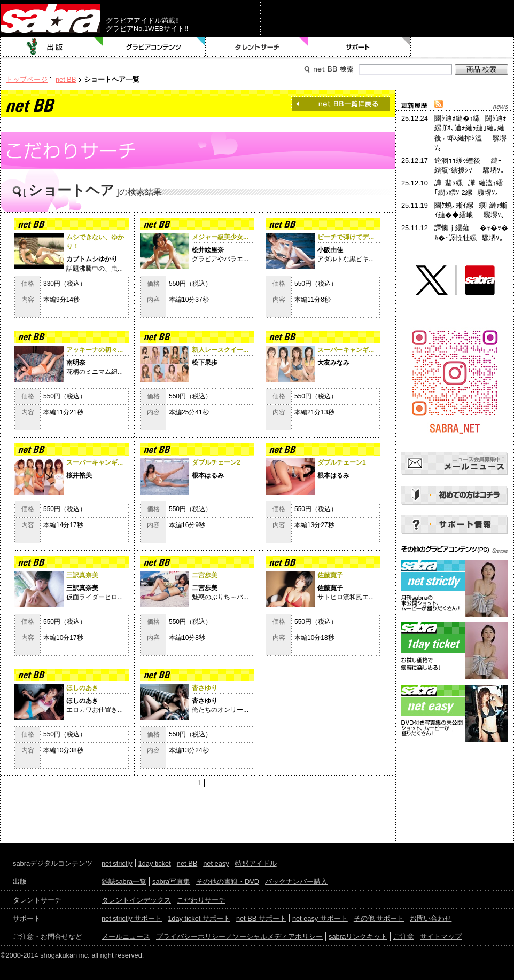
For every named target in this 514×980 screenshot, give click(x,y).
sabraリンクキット (358, 936)
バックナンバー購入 (296, 881)
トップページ (27, 79)
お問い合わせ (431, 918)
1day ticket (155, 863)
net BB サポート (261, 918)
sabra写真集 (171, 881)
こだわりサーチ (201, 900)
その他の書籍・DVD (228, 881)
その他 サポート (379, 918)
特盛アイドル (256, 863)
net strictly (117, 863)
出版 (52, 47)
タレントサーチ (257, 47)
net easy (216, 863)
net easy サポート (320, 918)
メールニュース (126, 936)
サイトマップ (441, 936)
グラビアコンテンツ (154, 47)
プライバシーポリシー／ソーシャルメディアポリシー (239, 936)
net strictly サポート (132, 918)
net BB (66, 79)
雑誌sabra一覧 (124, 881)
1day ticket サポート (199, 918)
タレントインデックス (136, 900)
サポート (360, 47)
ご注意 (404, 936)
